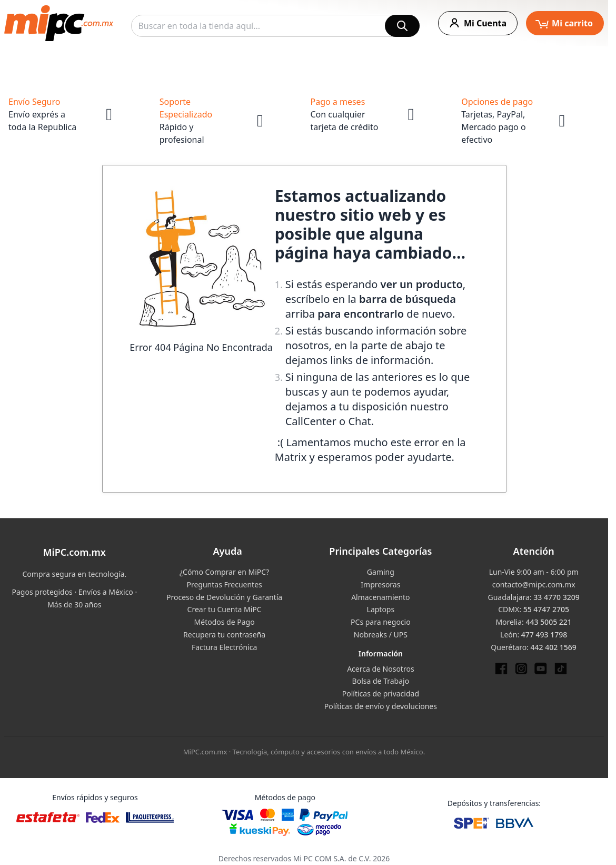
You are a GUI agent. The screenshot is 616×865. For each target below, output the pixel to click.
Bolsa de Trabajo (381, 681)
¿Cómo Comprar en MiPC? (224, 572)
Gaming (381, 572)
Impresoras (380, 584)
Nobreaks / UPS (381, 635)
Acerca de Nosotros (380, 669)
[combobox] (275, 26)
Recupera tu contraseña (224, 635)
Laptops (381, 609)
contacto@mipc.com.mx (534, 584)
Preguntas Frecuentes (224, 584)
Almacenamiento (380, 597)
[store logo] (59, 23)
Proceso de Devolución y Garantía (224, 597)
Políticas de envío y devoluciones (381, 706)
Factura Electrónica (224, 647)
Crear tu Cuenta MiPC (225, 609)
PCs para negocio (381, 622)
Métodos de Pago (225, 622)
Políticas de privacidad (381, 694)
